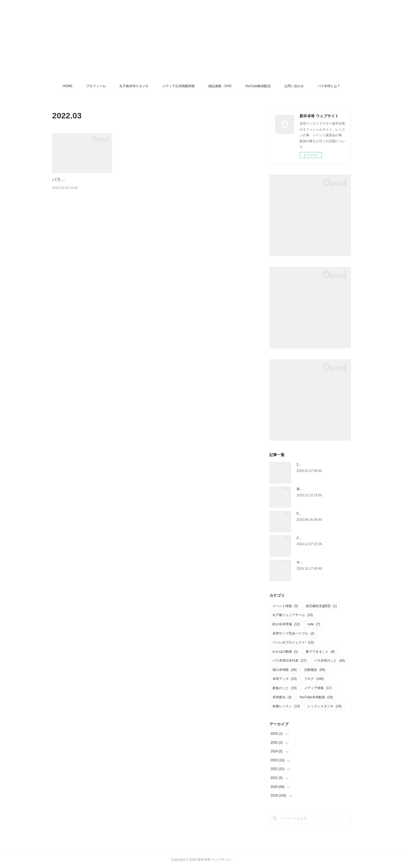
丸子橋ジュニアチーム (293, 615)
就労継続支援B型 (321, 606)
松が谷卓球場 (286, 624)
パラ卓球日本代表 (289, 661)
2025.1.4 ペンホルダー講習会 (318, 538)
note (314, 624)
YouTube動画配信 (258, 86)
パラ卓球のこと (329, 661)
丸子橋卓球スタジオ (134, 86)
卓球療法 (282, 697)
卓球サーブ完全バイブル (293, 633)
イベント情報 (285, 606)
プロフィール (96, 86)
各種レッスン (286, 706)
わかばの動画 (285, 652)
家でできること (320, 652)
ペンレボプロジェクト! (293, 642)
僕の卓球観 (284, 670)
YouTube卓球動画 (316, 697)
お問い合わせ (294, 86)
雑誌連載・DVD (220, 86)
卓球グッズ (284, 679)
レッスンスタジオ (324, 706)
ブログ (314, 679)
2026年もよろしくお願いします (320, 465)
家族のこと (284, 688)
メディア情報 (318, 688)
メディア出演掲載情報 (178, 86)
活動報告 (315, 670)
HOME (68, 86)
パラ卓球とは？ (329, 86)
